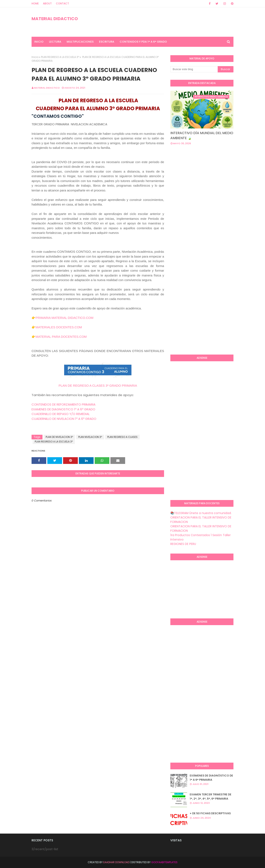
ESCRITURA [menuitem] (107, 42)
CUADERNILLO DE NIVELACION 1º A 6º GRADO (64, 419)
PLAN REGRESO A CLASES (122, 437)
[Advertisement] (218, 182)
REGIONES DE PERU (183, 544)
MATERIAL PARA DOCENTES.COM (61, 337)
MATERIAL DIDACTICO (55, 19)
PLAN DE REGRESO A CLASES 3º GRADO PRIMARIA (98, 386)
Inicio (35, 57)
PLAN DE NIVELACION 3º (59, 437)
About (47, 3)
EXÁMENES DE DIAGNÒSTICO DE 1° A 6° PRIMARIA (211, 778)
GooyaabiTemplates (164, 862)
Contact (62, 3)
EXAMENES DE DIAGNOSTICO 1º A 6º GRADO (63, 409)
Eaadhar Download (116, 862)
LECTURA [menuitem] (55, 42)
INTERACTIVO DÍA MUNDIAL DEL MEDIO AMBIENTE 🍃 (202, 136)
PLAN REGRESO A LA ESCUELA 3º (60, 57)
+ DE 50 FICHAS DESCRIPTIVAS (210, 813)
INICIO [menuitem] (39, 42)
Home (35, 3)
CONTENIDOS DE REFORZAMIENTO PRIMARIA (64, 404)
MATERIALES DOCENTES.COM (59, 327)
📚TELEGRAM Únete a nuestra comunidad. (201, 513)
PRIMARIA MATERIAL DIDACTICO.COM (64, 318)
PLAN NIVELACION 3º (90, 437)
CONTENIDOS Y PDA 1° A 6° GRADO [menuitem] (143, 42)
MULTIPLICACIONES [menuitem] (80, 42)
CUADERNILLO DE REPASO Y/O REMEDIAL (61, 414)
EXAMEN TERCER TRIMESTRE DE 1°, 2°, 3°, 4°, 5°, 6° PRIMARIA (211, 797)
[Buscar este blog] (194, 69)
